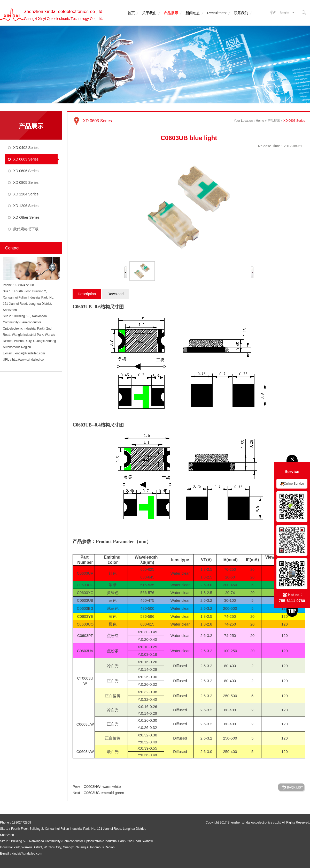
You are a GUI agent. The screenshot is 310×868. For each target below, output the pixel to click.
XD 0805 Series (26, 182)
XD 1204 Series (26, 194)
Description (87, 294)
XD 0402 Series (26, 148)
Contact (12, 248)
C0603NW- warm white (102, 787)
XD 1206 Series (26, 206)
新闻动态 (193, 13)
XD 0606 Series (26, 171)
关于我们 (149, 13)
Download (115, 294)
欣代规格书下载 (26, 229)
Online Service (294, 484)
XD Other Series (26, 217)
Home (260, 121)
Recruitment (217, 13)
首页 (131, 13)
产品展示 (171, 13)
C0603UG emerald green (104, 793)
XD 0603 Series (26, 159)
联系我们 (241, 13)
